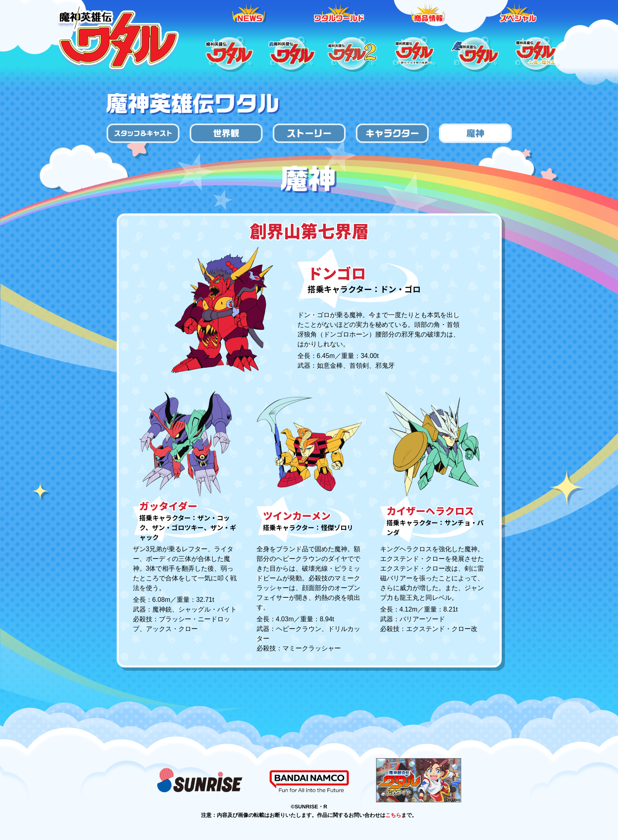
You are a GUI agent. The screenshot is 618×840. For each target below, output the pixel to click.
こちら (393, 815)
